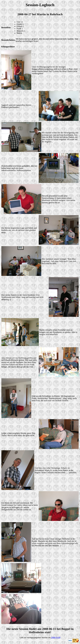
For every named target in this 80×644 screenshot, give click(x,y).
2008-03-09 (56, 637)
